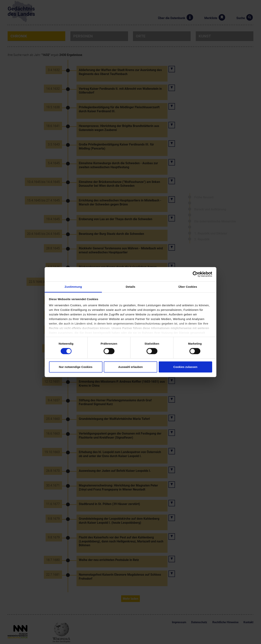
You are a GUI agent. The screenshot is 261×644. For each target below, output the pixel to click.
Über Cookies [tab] (188, 286)
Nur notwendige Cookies (76, 367)
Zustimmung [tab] (73, 286)
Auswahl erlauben (130, 367)
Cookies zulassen (185, 367)
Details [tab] (130, 286)
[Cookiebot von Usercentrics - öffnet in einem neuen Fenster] (195, 274)
